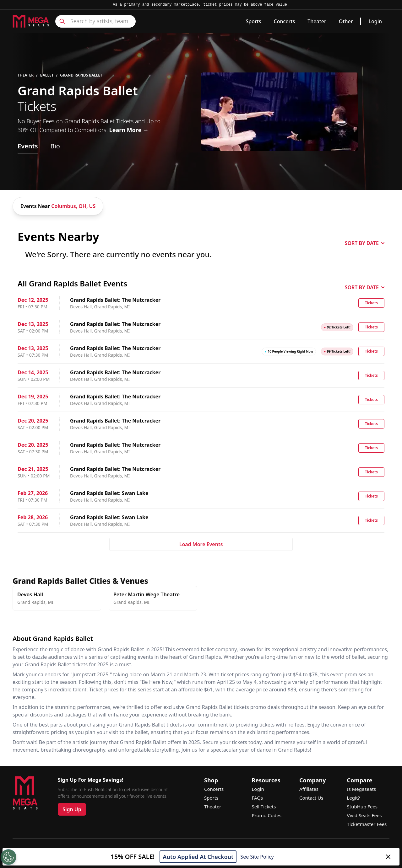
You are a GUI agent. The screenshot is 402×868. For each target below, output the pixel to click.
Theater (317, 21)
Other (346, 21)
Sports (253, 21)
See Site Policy (257, 857)
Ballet (47, 75)
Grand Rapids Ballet (81, 75)
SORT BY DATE (365, 243)
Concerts (285, 21)
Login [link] (375, 21)
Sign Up (72, 809)
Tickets (371, 303)
